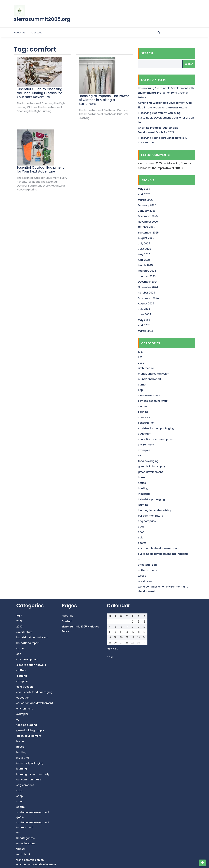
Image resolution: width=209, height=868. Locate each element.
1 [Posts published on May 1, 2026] (133, 621)
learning (143, 505)
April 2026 (144, 194)
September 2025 (148, 233)
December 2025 (148, 216)
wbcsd (142, 576)
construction (146, 423)
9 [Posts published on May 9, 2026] (139, 627)
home (142, 477)
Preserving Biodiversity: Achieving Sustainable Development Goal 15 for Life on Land (166, 118)
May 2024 (144, 320)
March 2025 (145, 265)
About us (19, 33)
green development (150, 472)
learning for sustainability (155, 510)
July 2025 (144, 244)
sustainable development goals (158, 548)
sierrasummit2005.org (42, 19)
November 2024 (148, 287)
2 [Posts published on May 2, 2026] (138, 621)
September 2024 (148, 298)
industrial (144, 494)
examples (144, 450)
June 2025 (145, 249)
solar (141, 538)
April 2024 (144, 325)
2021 (141, 357)
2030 (141, 363)
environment (146, 445)
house (142, 483)
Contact (37, 33)
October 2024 (147, 293)
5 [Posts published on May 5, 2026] (115, 627)
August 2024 (146, 304)
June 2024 (145, 314)
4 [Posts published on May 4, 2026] (110, 627)
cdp (140, 390)
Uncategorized (147, 565)
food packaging (148, 461)
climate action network (153, 401)
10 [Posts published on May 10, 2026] (144, 627)
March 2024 (145, 331)
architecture (146, 368)
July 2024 (144, 309)
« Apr (110, 657)
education (145, 434)
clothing (143, 412)
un (140, 559)
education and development (156, 439)
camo (142, 385)
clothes (143, 406)
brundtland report (150, 379)
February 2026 (147, 205)
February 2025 (147, 271)
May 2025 (144, 254)
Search (147, 53)
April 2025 (144, 260)
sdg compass (147, 521)
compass (144, 417)
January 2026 (147, 211)
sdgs (141, 527)
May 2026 (144, 189)
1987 (141, 352)
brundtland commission (154, 374)
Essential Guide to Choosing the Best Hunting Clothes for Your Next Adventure (40, 93)
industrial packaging (151, 499)
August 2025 (146, 238)
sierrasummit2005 (150, 163)
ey (139, 456)
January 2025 (147, 276)
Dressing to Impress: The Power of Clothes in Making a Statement (104, 100)
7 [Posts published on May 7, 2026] (127, 627)
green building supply (152, 466)
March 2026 (145, 200)
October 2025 (147, 227)
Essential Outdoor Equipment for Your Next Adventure (40, 169)
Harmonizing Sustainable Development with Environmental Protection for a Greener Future (166, 93)
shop (141, 532)
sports (142, 543)
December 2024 (148, 282)
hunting (143, 488)
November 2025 (148, 222)
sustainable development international (163, 554)
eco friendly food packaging (156, 428)
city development (149, 396)
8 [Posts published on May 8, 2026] (133, 627)
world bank (145, 581)
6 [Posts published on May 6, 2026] (121, 627)
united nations (147, 570)
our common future (150, 516)
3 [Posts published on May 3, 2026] (144, 621)
